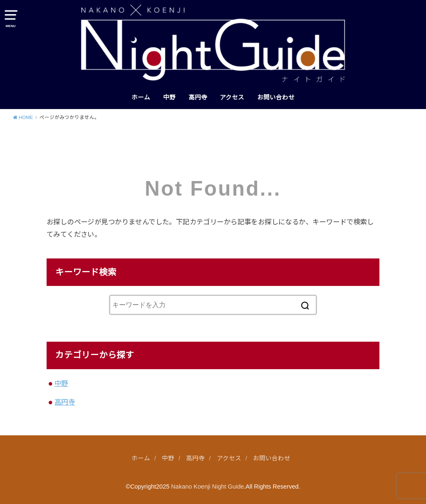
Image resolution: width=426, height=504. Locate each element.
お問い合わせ (276, 97)
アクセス (232, 97)
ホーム (141, 97)
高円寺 (198, 97)
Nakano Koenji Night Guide (207, 487)
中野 (169, 97)
